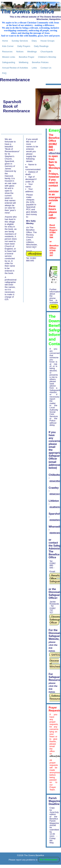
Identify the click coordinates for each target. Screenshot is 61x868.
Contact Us (46, 68)
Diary (34, 41)
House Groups (47, 41)
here (54, 307)
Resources (7, 52)
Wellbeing (23, 62)
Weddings (32, 52)
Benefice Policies (40, 62)
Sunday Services (20, 41)
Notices (20, 52)
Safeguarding (9, 62)
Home (5, 41)
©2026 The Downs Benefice (31, 855)
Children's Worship (47, 57)
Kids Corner (8, 46)
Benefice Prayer (27, 57)
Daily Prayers (24, 46)
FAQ (4, 73)
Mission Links (9, 57)
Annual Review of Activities (15, 68)
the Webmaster (49, 860)
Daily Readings (41, 46)
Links (34, 68)
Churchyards (47, 52)
